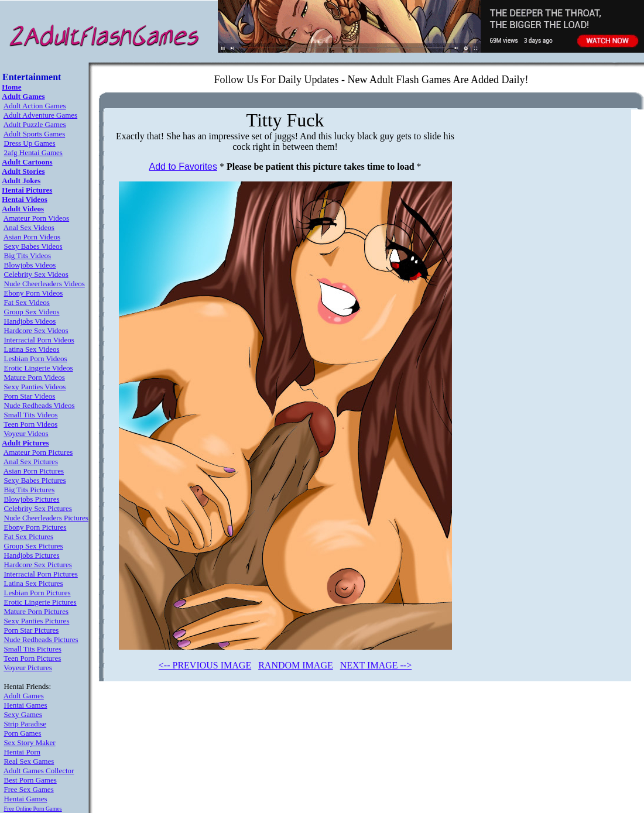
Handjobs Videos (30, 321)
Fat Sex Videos (27, 302)
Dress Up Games (30, 143)
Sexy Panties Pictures (37, 621)
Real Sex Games (29, 761)
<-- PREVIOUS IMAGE (205, 665)
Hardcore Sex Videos (36, 330)
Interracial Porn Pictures (41, 574)
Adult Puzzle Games (35, 124)
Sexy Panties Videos (35, 387)
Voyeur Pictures (28, 668)
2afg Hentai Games (33, 152)
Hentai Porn (22, 752)
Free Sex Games (29, 789)
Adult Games (24, 696)
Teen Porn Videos (30, 424)
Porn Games (23, 733)
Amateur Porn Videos (36, 218)
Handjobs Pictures (32, 555)
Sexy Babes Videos (33, 246)
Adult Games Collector (39, 771)
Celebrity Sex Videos (36, 274)
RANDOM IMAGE (296, 665)
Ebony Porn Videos (34, 293)
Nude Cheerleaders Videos (44, 284)
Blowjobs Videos (30, 265)
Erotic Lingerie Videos (39, 368)
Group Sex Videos (32, 312)
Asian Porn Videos (32, 237)
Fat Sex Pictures (29, 536)
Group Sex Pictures (34, 546)
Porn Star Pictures (32, 630)
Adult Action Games (35, 106)
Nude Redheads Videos (40, 405)
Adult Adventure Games (40, 115)
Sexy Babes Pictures (35, 480)
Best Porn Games (30, 780)
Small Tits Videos (31, 415)
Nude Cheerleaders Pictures (46, 518)
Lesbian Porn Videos (36, 359)
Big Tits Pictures (30, 490)
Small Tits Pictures (33, 649)
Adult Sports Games (34, 134)
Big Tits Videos (28, 255)
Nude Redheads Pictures (41, 639)
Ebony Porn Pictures (35, 527)
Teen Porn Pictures (32, 658)
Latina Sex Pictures (34, 583)
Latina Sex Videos (32, 349)
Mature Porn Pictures (36, 611)
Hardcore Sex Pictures (38, 565)
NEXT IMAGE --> (376, 665)
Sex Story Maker (30, 742)
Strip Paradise (25, 724)
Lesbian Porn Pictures (37, 593)
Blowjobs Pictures (32, 499)
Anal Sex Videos (29, 227)
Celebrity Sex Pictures (38, 508)
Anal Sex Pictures (31, 462)
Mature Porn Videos (35, 377)
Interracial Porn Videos (39, 340)
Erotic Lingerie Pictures (40, 602)
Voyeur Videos (26, 433)
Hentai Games (26, 705)
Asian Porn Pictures (34, 471)
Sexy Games (23, 714)
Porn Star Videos (30, 396)
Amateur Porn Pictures (38, 452)
